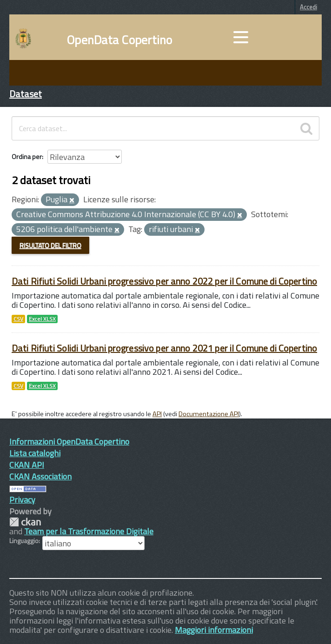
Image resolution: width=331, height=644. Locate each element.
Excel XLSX (42, 319)
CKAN (25, 522)
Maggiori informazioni (214, 630)
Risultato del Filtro (50, 245)
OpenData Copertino (120, 40)
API (157, 414)
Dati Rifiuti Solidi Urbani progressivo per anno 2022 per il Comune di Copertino (164, 281)
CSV (18, 319)
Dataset (26, 94)
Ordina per (27, 156)
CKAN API (27, 465)
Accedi (308, 7)
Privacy (22, 500)
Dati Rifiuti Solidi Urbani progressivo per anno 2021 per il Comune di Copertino (164, 348)
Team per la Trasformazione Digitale (89, 531)
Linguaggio (24, 541)
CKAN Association (40, 476)
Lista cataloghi (35, 453)
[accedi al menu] (241, 37)
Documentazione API (209, 414)
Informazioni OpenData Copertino (69, 442)
